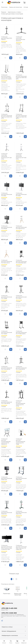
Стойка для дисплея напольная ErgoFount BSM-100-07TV (7, 116)
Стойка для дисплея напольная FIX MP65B (7, 227)
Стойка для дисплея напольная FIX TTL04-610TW (7, 368)
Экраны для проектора (16, 7)
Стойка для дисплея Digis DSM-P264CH (7, 38)
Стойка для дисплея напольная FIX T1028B (7, 297)
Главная (4, 12)
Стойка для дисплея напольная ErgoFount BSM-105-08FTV (21, 116)
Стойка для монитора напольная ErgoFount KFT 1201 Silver (6, 156)
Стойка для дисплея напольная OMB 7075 (21, 512)
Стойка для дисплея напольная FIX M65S (21, 194)
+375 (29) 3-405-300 (9, 608)
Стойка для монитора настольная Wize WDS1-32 (20, 39)
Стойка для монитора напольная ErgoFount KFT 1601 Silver (21, 156)
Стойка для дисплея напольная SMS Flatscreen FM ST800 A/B (21, 547)
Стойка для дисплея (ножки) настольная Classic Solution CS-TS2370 (6, 77)
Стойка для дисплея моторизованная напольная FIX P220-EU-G (6, 441)
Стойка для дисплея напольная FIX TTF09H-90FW (21, 332)
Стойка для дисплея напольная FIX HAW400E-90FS (21, 261)
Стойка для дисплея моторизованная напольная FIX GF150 (20, 403)
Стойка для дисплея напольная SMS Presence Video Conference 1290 (7, 547)
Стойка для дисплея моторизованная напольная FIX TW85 (20, 441)
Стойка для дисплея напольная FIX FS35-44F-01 (7, 261)
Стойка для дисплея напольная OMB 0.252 (7, 478)
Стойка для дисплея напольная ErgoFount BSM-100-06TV (21, 77)
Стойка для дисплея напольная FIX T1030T (21, 297)
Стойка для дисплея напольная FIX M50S (7, 194)
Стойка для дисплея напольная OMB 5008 (21, 478)
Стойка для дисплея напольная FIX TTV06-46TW (7, 402)
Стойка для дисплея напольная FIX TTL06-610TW (21, 368)
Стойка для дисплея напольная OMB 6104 (7, 512)
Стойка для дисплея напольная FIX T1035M (7, 332)
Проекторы (4, 7)
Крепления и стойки (14, 12)
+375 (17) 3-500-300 (9, 613)
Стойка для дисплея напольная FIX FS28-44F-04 (21, 227)
